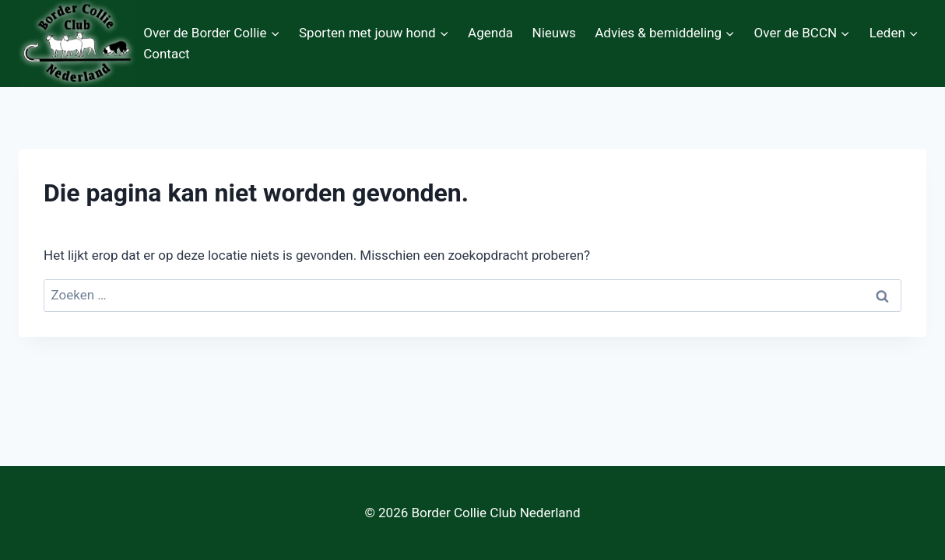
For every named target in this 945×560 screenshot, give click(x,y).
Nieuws (554, 33)
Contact (166, 54)
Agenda (490, 33)
